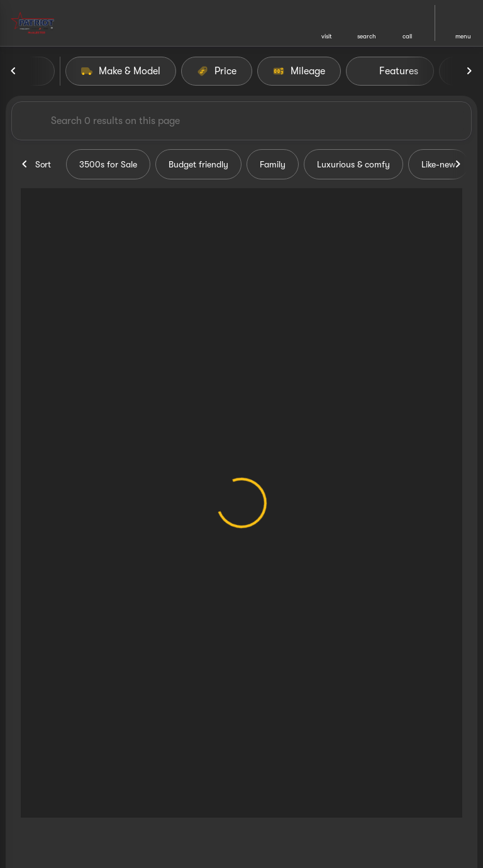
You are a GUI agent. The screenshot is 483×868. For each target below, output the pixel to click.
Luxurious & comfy (353, 164)
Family (273, 164)
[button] (326, 23)
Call (407, 36)
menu (463, 36)
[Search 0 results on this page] (241, 121)
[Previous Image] (14, 71)
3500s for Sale (108, 164)
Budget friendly (198, 164)
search (367, 36)
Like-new (438, 164)
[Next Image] (469, 71)
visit (327, 36)
